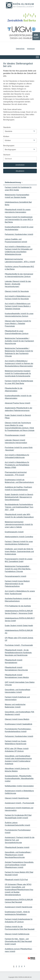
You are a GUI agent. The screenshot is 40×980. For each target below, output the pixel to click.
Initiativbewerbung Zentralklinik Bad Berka (18, 203)
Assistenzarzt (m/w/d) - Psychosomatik (19, 803)
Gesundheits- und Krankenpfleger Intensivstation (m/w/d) (18, 691)
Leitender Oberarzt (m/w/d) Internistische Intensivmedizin (16, 441)
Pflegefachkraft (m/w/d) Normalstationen (14, 661)
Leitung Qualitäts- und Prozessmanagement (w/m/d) (16, 240)
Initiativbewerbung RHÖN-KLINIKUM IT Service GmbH (20, 619)
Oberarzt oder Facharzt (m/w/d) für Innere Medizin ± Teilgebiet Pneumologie (18, 324)
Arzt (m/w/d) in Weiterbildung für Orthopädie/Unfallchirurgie (17, 456)
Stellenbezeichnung (14, 182)
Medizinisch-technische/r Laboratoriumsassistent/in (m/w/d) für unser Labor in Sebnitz (19, 524)
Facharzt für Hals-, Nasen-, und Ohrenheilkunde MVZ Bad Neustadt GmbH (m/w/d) (18, 941)
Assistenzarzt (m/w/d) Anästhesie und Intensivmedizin (19, 809)
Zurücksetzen (20, 165)
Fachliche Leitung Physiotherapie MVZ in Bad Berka (19, 268)
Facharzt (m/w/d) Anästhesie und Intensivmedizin (17, 698)
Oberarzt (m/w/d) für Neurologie (17, 291)
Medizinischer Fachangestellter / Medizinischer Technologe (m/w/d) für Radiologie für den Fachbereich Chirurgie (19, 352)
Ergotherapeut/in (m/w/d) (14, 532)
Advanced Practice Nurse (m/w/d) (17, 403)
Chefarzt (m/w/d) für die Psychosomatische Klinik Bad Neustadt (20, 928)
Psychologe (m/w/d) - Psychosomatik (19, 645)
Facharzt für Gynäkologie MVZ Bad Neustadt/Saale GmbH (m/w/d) (18, 816)
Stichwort (7, 155)
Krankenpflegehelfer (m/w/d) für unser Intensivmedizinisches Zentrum (19, 315)
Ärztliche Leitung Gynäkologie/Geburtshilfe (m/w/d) (17, 824)
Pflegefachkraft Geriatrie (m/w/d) (17, 847)
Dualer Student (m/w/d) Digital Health (19, 626)
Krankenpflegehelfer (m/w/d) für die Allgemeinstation (18, 397)
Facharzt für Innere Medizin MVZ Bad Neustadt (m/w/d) (19, 873)
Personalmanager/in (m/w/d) (16, 576)
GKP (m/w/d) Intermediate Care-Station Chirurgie (20, 684)
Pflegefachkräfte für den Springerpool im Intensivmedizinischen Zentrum (19, 275)
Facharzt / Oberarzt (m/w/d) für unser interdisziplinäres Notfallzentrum (19, 543)
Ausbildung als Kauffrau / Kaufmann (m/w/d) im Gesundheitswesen (18, 488)
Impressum (31, 49)
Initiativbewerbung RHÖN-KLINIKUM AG (19, 632)
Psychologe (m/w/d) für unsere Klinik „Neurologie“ (19, 449)
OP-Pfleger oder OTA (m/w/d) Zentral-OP (19, 639)
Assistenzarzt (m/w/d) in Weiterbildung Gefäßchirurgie (19, 792)
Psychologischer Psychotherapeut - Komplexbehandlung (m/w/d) (18, 730)
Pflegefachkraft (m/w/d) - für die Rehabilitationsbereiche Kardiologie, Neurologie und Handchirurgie (18, 653)
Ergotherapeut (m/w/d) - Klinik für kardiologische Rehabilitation (17, 913)
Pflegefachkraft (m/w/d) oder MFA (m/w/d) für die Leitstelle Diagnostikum (19, 516)
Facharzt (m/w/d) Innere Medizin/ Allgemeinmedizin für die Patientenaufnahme (17, 584)
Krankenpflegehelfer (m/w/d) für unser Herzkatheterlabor (19, 228)
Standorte (7, 127)
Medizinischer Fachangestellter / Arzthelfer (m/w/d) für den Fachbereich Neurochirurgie (19, 341)
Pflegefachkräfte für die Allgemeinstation (14, 390)
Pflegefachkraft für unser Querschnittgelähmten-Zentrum (17, 332)
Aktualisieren (20, 171)
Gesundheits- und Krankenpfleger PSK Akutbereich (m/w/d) (20, 713)
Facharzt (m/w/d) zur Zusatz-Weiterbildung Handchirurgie (16, 742)
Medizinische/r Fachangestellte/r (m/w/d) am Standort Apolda (17, 196)
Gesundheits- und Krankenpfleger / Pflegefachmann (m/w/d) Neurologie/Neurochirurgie (18, 855)
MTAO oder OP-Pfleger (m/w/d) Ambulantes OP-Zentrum (17, 750)
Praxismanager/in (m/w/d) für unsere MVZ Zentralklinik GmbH (19, 560)
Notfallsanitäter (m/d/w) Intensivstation (19, 786)
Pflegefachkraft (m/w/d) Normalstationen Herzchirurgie (16, 669)
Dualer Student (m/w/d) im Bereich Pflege (18, 417)
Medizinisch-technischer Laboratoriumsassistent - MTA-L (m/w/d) (20, 260)
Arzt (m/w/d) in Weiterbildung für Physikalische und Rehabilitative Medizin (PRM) (17, 465)
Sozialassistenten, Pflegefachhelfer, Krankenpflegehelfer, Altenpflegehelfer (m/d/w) (19, 778)
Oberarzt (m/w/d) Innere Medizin (17, 719)
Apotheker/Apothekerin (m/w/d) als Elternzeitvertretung (18, 600)
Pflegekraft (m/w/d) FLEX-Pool (16, 880)
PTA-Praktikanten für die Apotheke (18, 606)
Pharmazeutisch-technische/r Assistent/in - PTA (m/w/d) (16, 474)
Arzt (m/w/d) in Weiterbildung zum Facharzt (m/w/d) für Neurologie (18, 297)
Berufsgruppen (9, 146)
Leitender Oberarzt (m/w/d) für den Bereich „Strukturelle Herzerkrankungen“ (18, 284)
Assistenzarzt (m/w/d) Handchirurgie (19, 907)
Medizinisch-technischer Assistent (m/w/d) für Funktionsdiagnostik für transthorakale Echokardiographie (18, 373)
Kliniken (6, 136)
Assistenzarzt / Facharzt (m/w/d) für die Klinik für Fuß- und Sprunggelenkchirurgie (20, 840)
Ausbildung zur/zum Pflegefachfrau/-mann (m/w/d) (19, 950)
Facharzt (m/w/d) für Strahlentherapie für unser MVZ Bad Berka (19, 382)
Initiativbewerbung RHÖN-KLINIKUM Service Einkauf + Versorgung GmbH (19, 612)
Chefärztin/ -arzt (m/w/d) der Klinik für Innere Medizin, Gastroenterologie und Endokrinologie (19, 551)
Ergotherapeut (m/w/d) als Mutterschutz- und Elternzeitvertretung (19, 481)
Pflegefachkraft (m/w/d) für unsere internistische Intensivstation (18, 211)
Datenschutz (20, 49)
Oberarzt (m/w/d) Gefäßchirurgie (17, 934)
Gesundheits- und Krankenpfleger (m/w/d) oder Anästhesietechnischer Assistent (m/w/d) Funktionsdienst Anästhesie (18, 760)
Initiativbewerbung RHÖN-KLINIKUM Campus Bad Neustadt (19, 901)
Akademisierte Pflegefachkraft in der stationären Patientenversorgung (19, 409)
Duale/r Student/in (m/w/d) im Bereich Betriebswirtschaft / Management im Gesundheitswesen (19, 497)
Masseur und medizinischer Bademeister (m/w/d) (15, 706)
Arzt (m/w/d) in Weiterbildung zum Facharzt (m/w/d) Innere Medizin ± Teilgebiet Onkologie (18, 306)
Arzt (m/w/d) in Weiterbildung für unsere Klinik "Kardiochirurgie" (20, 592)
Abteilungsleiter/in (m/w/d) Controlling (19, 537)
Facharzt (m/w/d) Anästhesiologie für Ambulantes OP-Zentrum (19, 920)
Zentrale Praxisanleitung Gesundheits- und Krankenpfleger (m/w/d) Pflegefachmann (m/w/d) (19, 865)
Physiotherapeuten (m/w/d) (15, 435)
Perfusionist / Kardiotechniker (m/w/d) (19, 234)
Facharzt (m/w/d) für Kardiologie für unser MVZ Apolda (18, 189)
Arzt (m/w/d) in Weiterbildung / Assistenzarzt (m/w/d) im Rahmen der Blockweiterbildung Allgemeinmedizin (19, 363)
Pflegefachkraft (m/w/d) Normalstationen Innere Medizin (17, 676)
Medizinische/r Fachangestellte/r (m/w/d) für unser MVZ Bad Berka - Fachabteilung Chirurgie (18, 569)
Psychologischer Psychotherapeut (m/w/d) (18, 831)
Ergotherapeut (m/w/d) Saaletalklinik (19, 724)
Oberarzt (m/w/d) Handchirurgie (17, 798)
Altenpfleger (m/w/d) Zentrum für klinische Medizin (17, 770)
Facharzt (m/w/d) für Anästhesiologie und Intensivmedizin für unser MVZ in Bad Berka (19, 220)
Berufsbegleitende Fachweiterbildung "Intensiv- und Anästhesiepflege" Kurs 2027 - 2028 (19, 507)
